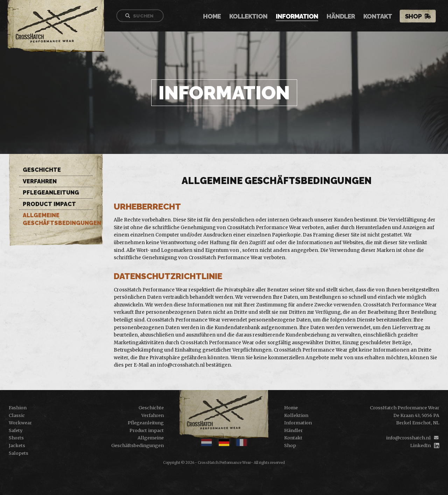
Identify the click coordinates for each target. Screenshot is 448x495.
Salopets (19, 453)
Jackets (17, 445)
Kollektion (252, 17)
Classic (17, 415)
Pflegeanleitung (51, 193)
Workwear (20, 423)
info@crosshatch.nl (408, 438)
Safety (16, 430)
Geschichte (42, 170)
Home (215, 17)
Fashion (18, 408)
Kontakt (381, 17)
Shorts (16, 438)
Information (300, 17)
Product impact (49, 204)
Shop (417, 16)
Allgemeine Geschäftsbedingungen (58, 219)
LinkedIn (421, 445)
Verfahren (40, 181)
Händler (344, 17)
